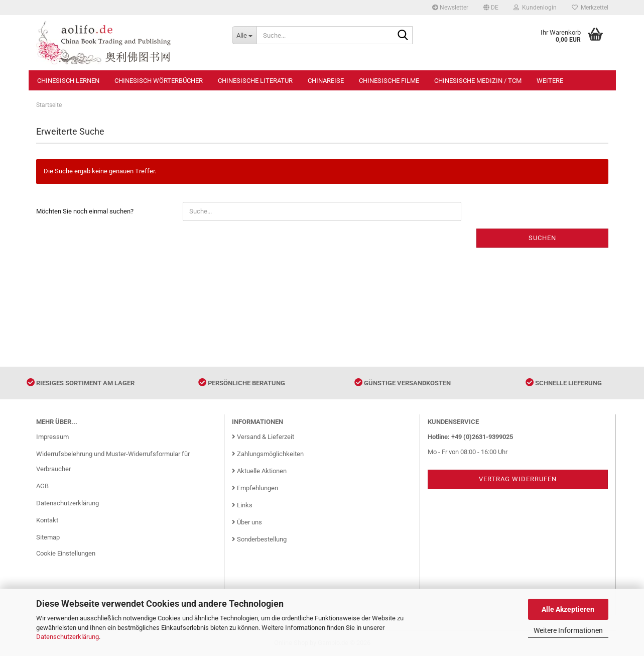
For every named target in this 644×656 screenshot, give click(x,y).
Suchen (542, 238)
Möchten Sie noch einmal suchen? (85, 211)
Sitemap (48, 537)
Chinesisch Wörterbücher (159, 81)
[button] (491, 8)
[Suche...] (244, 35)
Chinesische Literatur (255, 81)
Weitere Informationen (568, 630)
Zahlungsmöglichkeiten (268, 454)
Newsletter (450, 8)
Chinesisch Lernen (68, 81)
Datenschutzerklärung (68, 637)
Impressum (52, 437)
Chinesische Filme (389, 81)
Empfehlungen (255, 488)
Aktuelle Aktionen (259, 471)
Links (242, 505)
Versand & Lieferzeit (263, 437)
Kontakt (47, 520)
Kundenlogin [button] (535, 8)
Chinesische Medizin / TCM (478, 81)
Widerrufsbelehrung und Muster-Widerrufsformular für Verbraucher (113, 461)
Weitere (550, 81)
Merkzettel (590, 8)
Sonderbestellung (259, 539)
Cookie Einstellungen (66, 553)
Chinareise (326, 81)
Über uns (247, 522)
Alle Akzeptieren (568, 609)
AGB (42, 486)
